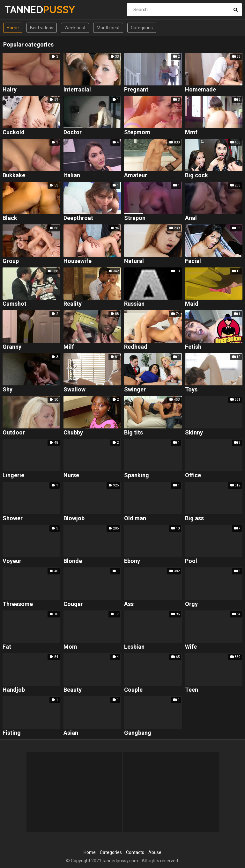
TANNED (22, 9)
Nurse (71, 475)
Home (13, 28)
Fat (7, 647)
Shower (13, 518)
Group (11, 261)
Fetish (193, 347)
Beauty (73, 690)
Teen (192, 690)
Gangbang (138, 733)
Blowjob (74, 518)
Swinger (135, 390)
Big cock (197, 175)
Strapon (135, 218)
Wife (191, 647)
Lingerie (13, 475)
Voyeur (12, 561)
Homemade (200, 90)
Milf (69, 347)
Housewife (78, 261)
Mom (70, 647)
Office (193, 475)
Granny (12, 347)
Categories (142, 28)
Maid (192, 304)
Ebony (132, 561)
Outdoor (14, 433)
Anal (191, 218)
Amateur (136, 175)
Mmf (191, 132)
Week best (75, 28)
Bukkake (14, 175)
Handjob (14, 690)
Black (10, 218)
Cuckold (14, 132)
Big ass (194, 518)
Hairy (10, 90)
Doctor (73, 132)
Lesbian (134, 647)
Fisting (12, 733)
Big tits (134, 433)
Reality (73, 304)
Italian (72, 175)
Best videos (42, 28)
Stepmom (137, 132)
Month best (108, 28)
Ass (129, 604)
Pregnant (136, 90)
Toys (191, 390)
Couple (133, 690)
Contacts (135, 852)
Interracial (77, 90)
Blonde (73, 561)
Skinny (194, 433)
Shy (7, 390)
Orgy (191, 604)
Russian (134, 304)
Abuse (155, 852)
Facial (193, 261)
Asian (71, 733)
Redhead (136, 347)
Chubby (73, 433)
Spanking (137, 475)
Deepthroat (78, 218)
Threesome (18, 604)
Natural (134, 261)
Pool (191, 561)
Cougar (73, 604)
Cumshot (15, 304)
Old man (135, 518)
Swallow (74, 390)
